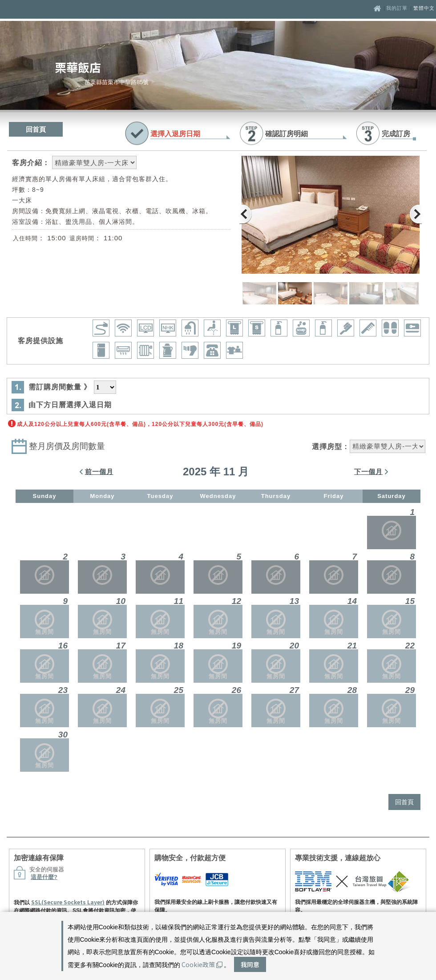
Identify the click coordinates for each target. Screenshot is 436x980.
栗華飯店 (78, 67)
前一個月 (99, 472)
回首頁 (36, 129)
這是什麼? (44, 877)
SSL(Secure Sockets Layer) (68, 902)
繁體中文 (424, 8)
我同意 (250, 964)
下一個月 (368, 472)
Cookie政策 (202, 964)
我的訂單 (398, 8)
